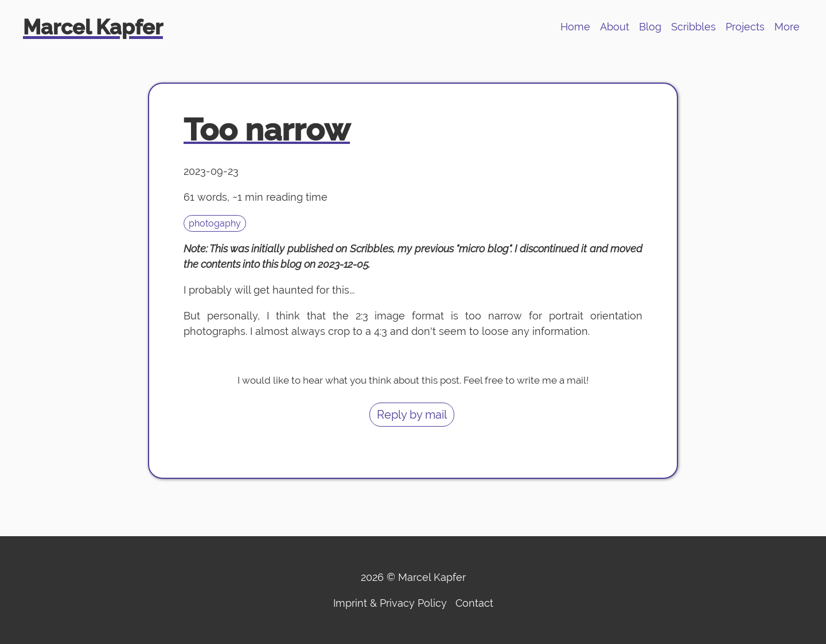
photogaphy (215, 223)
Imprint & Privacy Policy (390, 603)
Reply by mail (412, 415)
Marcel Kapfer (93, 27)
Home (575, 27)
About (615, 27)
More (787, 27)
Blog (650, 27)
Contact (474, 603)
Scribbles (693, 27)
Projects (745, 27)
